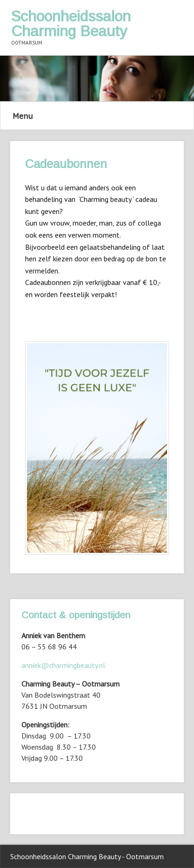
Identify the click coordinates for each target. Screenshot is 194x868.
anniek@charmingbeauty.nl (63, 665)
